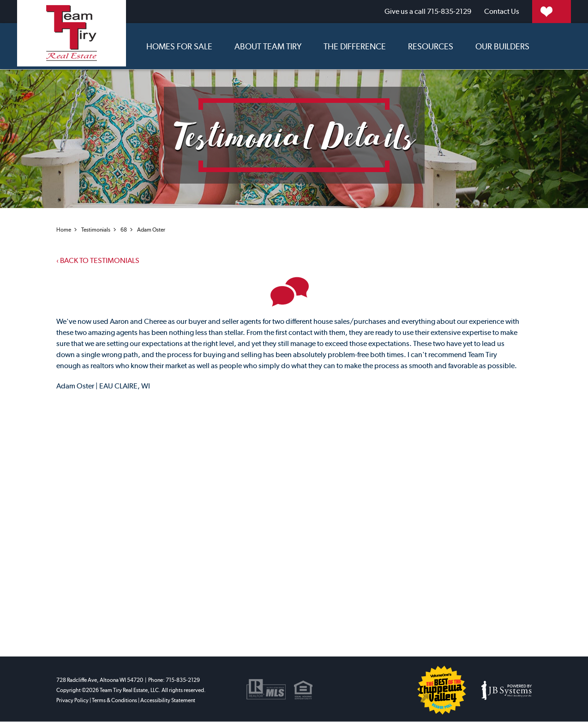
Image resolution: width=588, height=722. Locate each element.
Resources (431, 45)
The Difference (355, 45)
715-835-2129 (379, 11)
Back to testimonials (98, 260)
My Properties (531, 11)
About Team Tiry (268, 45)
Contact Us (453, 11)
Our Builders (502, 45)
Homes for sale (179, 45)
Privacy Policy (72, 701)
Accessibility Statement (168, 701)
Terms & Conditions (114, 701)
